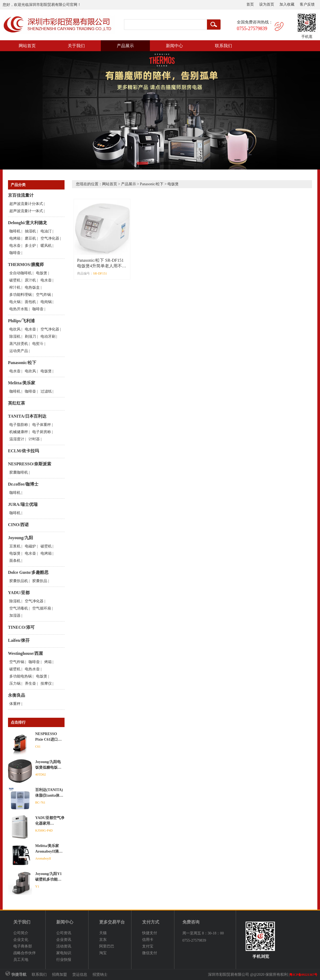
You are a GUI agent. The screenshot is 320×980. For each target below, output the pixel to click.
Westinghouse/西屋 (25, 653)
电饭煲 (42, 273)
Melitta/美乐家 (22, 383)
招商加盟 (59, 975)
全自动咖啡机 (21, 273)
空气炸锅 (43, 295)
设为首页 (267, 4)
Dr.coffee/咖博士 (23, 484)
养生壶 (30, 683)
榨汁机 (15, 287)
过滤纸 (46, 391)
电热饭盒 (32, 287)
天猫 (103, 933)
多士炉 (30, 246)
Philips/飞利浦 (21, 321)
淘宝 (103, 953)
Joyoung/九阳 (21, 538)
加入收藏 (287, 4)
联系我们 (223, 46)
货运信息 (80, 975)
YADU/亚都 (19, 593)
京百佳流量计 (21, 195)
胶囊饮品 (40, 581)
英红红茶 (17, 403)
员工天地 (21, 960)
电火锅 (15, 302)
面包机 (30, 302)
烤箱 (48, 662)
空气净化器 (50, 238)
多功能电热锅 (21, 676)
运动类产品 (19, 351)
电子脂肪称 (19, 425)
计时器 (34, 439)
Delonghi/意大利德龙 (27, 223)
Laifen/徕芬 (19, 640)
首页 (250, 4)
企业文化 (21, 940)
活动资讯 (64, 946)
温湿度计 (17, 439)
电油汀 (46, 231)
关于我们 (76, 46)
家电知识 (64, 953)
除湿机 (15, 336)
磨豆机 (30, 238)
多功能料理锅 (21, 295)
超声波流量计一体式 (26, 211)
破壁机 (15, 280)
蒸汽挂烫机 (19, 344)
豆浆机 (15, 546)
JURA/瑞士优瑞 (23, 504)
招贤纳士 (100, 975)
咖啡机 (15, 231)
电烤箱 (15, 238)
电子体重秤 (42, 425)
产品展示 (125, 46)
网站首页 (27, 46)
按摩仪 (46, 683)
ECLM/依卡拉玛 (23, 451)
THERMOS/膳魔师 (26, 265)
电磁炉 (30, 546)
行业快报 (64, 960)
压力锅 (15, 683)
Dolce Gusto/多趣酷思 (28, 572)
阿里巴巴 (107, 946)
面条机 (15, 561)
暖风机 (46, 246)
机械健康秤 (19, 432)
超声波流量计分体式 (26, 204)
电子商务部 (23, 946)
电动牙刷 (48, 336)
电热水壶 (32, 669)
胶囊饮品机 (19, 581)
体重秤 (15, 704)
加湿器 (15, 616)
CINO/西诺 (18, 525)
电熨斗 (38, 344)
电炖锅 (46, 302)
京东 (103, 940)
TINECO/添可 (21, 627)
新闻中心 (174, 46)
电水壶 (15, 246)
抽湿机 (30, 231)
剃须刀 (30, 336)
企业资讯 (64, 940)
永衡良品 (17, 695)
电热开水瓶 (19, 309)
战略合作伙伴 (25, 953)
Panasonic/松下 (22, 363)
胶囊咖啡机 (19, 472)
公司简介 (21, 933)
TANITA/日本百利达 (27, 416)
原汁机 (30, 280)
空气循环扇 (42, 608)
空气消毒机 (19, 608)
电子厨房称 (42, 432)
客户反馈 (307, 4)
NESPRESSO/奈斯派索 (30, 464)
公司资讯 (64, 933)
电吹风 (15, 329)
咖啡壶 (15, 253)
